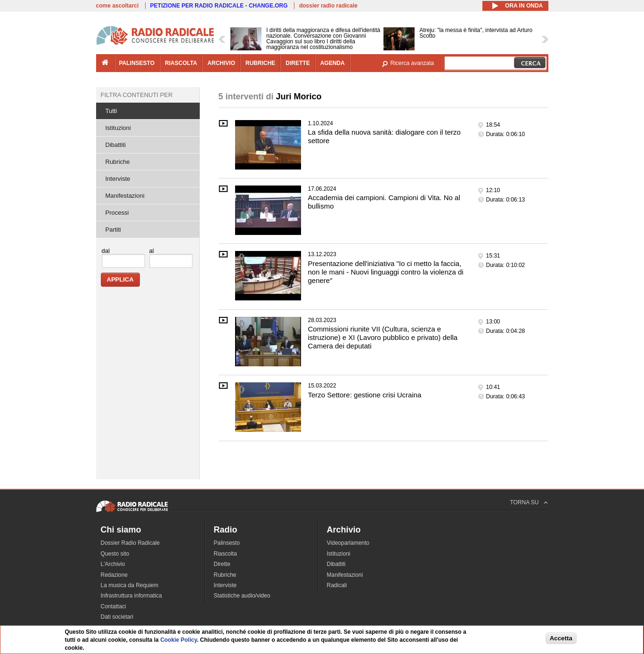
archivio (221, 63)
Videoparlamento (348, 543)
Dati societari (117, 617)
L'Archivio (113, 564)
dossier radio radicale (328, 6)
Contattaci (114, 606)
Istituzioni (118, 128)
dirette (298, 63)
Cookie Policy (179, 641)
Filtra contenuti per (137, 95)
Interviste (118, 179)
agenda (333, 63)
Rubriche (118, 162)
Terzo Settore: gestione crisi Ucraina (365, 395)
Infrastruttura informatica (131, 596)
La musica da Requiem (130, 585)
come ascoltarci (118, 6)
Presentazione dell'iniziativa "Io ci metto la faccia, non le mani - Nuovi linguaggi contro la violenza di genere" (386, 272)
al (152, 251)
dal (106, 251)
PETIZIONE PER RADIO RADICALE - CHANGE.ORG (219, 6)
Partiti (113, 230)
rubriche (260, 63)
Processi (117, 213)
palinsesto (137, 63)
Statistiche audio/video (242, 596)
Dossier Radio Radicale (130, 543)
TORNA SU (524, 502)
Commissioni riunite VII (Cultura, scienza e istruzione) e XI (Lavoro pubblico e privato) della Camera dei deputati (383, 337)
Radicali (337, 585)
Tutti (111, 111)
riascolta (181, 63)
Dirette (222, 564)
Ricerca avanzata (412, 63)
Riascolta (225, 554)
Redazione (114, 575)
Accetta (561, 639)
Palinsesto (227, 543)
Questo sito (115, 554)
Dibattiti (116, 145)
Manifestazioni (125, 196)
